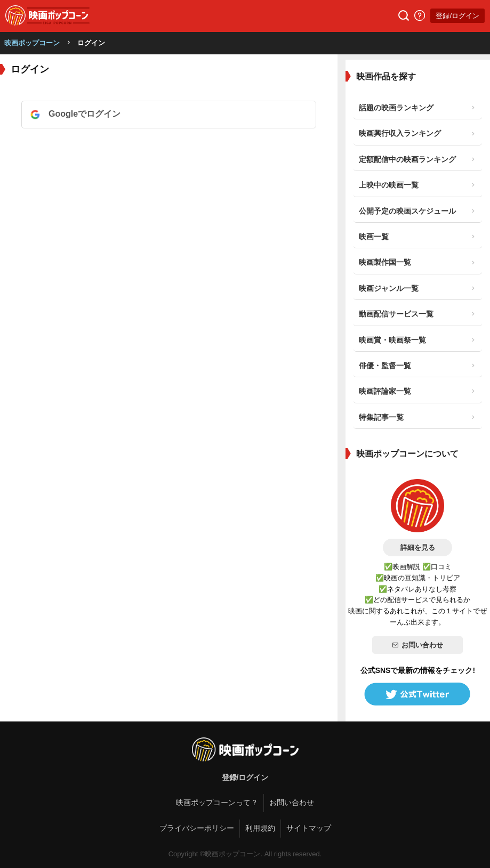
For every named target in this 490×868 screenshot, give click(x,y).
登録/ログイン (457, 16)
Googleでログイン (85, 114)
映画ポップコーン (32, 43)
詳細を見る (418, 547)
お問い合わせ (417, 645)
